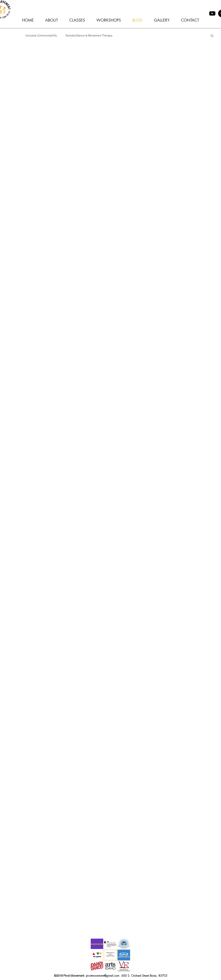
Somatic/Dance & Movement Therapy (89, 35)
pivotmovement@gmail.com (103, 976)
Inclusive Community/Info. (42, 35)
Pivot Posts (11, 35)
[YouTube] (212, 13)
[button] (212, 36)
